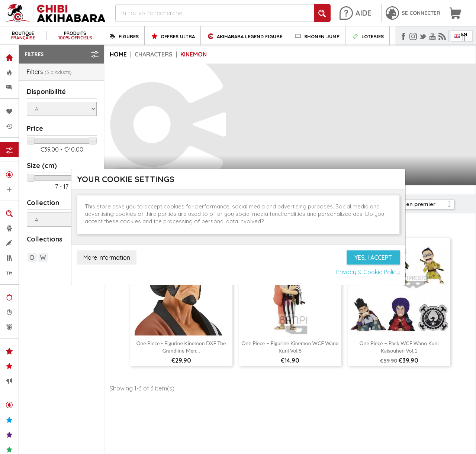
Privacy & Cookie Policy (368, 272)
